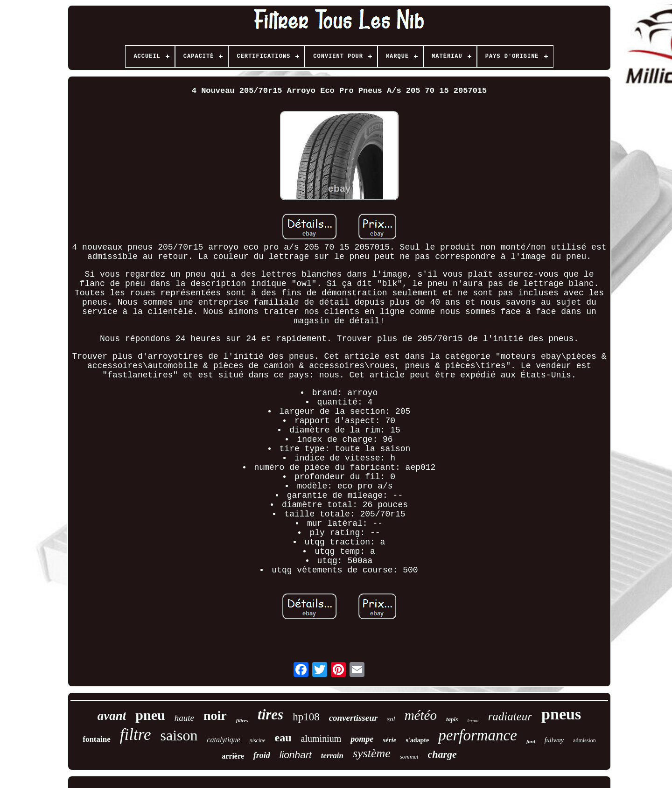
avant (112, 716)
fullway (554, 740)
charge (442, 754)
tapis (452, 719)
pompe (362, 739)
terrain (332, 756)
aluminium (321, 739)
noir (215, 715)
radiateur (510, 716)
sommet (409, 757)
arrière (233, 756)
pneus (561, 714)
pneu (150, 715)
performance (478, 735)
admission (584, 740)
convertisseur (353, 718)
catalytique (224, 740)
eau (283, 738)
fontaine (97, 739)
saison (179, 735)
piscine (258, 740)
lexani (473, 721)
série (389, 740)
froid (262, 755)
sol (391, 719)
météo (421, 715)
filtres (242, 720)
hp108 (306, 717)
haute (184, 718)
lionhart (296, 755)
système (372, 753)
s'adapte (417, 740)
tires (270, 715)
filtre (136, 735)
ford (531, 741)
